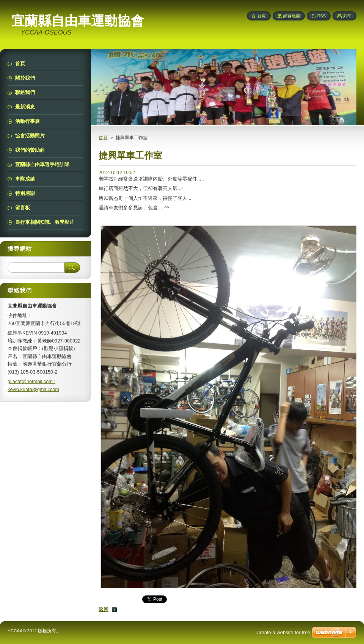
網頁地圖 (292, 16)
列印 (347, 16)
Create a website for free (283, 632)
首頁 (103, 138)
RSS (322, 16)
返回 (104, 609)
